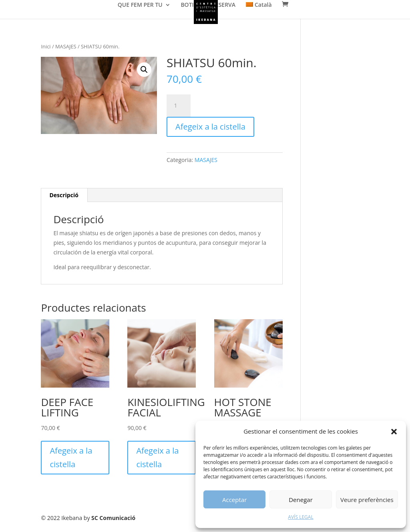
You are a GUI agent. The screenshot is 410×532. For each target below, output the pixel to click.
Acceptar (234, 500)
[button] (394, 432)
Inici (46, 46)
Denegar (301, 500)
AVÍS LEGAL (300, 517)
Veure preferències (367, 500)
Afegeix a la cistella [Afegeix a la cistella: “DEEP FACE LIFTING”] (71, 457)
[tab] (64, 195)
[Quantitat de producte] (179, 106)
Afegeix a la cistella (210, 127)
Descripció (64, 195)
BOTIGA (191, 5)
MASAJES (66, 46)
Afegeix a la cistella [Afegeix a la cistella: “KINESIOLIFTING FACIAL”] (157, 457)
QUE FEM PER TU (140, 5)
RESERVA (224, 5)
